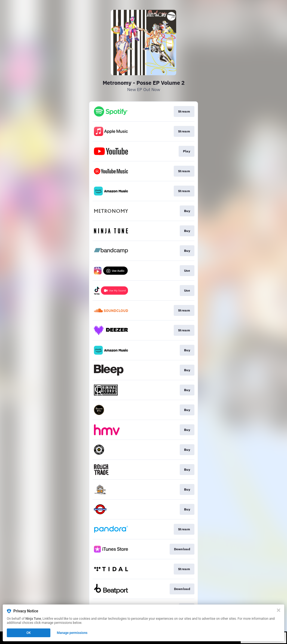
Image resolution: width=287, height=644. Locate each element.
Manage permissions (72, 633)
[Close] (279, 610)
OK (29, 633)
